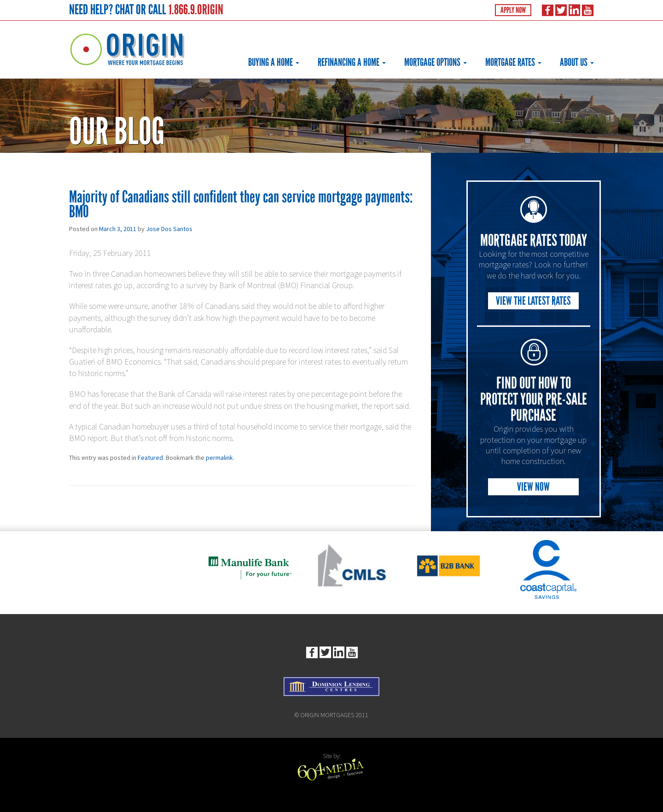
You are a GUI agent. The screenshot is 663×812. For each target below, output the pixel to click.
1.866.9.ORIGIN (196, 9)
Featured (150, 458)
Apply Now (513, 10)
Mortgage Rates (513, 62)
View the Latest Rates (533, 301)
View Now (533, 487)
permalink (219, 458)
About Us (577, 62)
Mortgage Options (436, 62)
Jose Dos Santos (169, 229)
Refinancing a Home (352, 62)
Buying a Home (274, 62)
